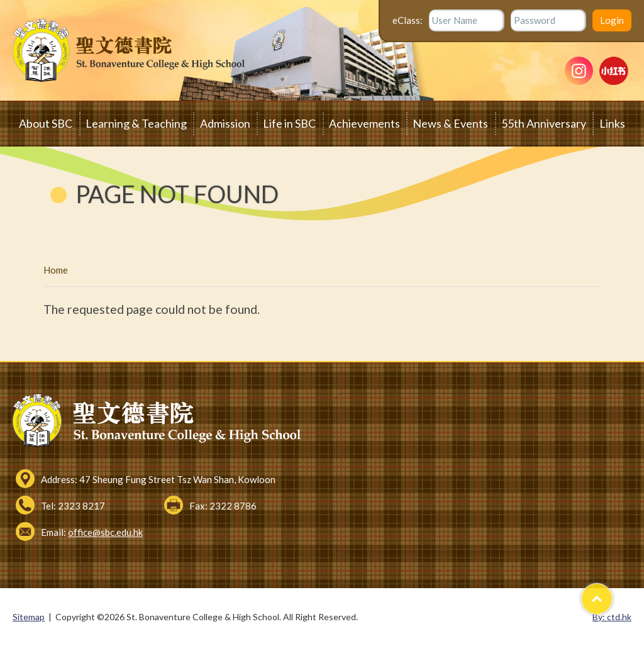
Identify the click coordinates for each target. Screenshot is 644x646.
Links (612, 123)
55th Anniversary (544, 123)
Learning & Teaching (136, 123)
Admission (225, 123)
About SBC (46, 123)
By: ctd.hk (612, 617)
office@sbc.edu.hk (105, 532)
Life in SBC (289, 123)
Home (56, 270)
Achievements (364, 123)
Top (612, 593)
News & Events (450, 123)
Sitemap (29, 617)
